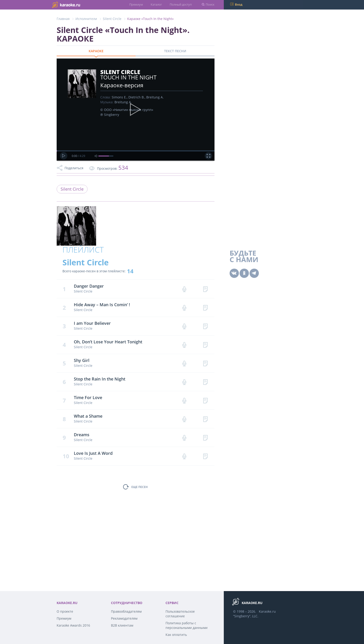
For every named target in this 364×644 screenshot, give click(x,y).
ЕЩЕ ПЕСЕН (140, 487)
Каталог (156, 4)
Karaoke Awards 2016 (73, 625)
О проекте (65, 611)
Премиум (136, 4)
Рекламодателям (124, 618)
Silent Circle (112, 19)
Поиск (210, 4)
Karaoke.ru (267, 611)
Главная (63, 19)
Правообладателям (126, 611)
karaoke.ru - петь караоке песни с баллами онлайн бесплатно (75, 5)
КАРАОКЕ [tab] (96, 51)
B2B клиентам (122, 625)
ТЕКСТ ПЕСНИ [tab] (175, 51)
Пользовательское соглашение (180, 614)
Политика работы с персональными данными (187, 625)
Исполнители (86, 19)
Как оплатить (176, 635)
